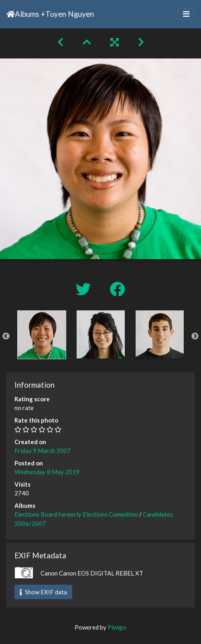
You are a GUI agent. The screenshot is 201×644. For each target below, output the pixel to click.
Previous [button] (6, 336)
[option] (42, 335)
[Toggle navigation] (186, 14)
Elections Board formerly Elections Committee (76, 514)
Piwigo (117, 627)
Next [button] (195, 336)
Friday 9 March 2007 (43, 451)
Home (11, 14)
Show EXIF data (43, 592)
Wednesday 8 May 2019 (47, 472)
